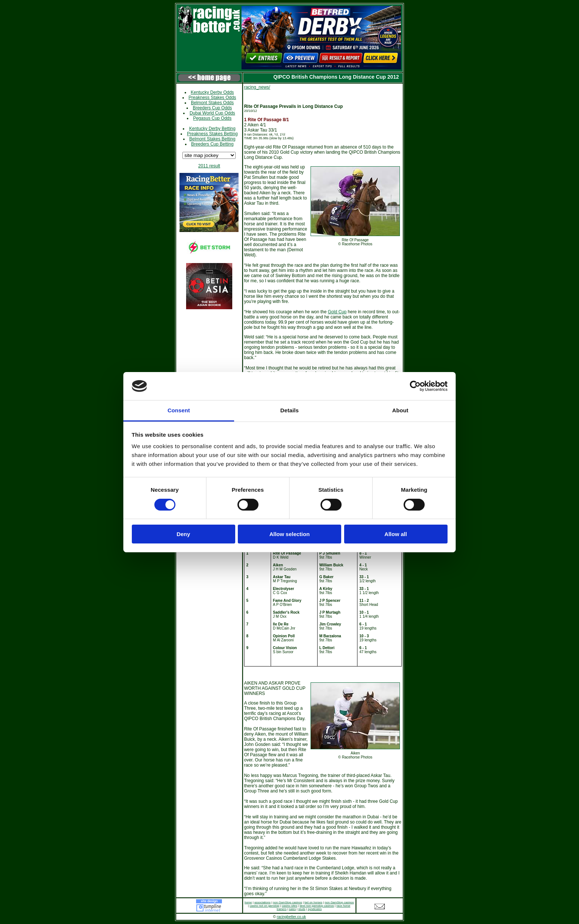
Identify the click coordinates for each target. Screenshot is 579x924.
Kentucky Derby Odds (213, 92)
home (248, 902)
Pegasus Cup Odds (212, 118)
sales (293, 909)
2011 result (209, 166)
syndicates (315, 909)
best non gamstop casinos (317, 906)
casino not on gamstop (265, 906)
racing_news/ (257, 87)
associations (263, 902)
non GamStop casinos (287, 902)
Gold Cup (337, 312)
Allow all (396, 534)
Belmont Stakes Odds (212, 103)
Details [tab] (289, 410)
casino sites (289, 906)
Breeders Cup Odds (212, 108)
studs (302, 909)
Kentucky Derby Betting (212, 129)
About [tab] (400, 410)
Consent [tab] (179, 410)
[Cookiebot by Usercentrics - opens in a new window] (415, 386)
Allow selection (289, 534)
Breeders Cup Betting (213, 144)
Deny (183, 534)
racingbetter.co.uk (292, 917)
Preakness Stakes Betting (212, 134)
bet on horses (314, 902)
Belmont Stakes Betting (213, 139)
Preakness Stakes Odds (213, 98)
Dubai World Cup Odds (212, 113)
